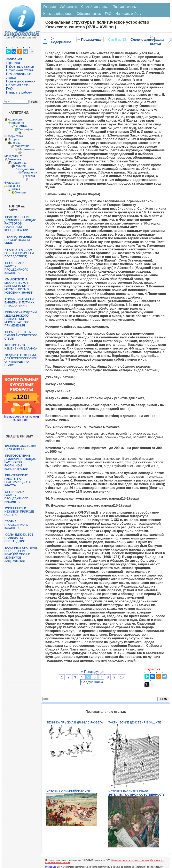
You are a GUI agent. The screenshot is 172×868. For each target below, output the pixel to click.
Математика (26, 149)
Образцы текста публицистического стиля (21, 335)
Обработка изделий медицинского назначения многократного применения (20, 319)
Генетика (21, 126)
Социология (26, 169)
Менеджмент (13, 156)
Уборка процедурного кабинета (16, 525)
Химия (16, 189)
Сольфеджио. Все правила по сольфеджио (19, 538)
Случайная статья (20, 70)
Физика (30, 176)
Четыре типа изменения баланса (21, 347)
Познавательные (126, 7)
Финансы (14, 186)
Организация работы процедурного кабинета (16, 268)
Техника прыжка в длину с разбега (75, 722)
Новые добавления (21, 81)
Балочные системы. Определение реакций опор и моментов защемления (21, 554)
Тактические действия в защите (135, 722)
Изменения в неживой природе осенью (19, 512)
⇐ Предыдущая (90, 40)
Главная (50, 7)
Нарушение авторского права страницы (130, 860)
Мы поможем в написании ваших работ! (21, 418)
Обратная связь (18, 85)
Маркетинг (22, 146)
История (13, 139)
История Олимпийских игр (68, 791)
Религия (20, 166)
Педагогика (19, 163)
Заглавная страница (14, 61)
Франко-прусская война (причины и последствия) (19, 253)
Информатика (14, 136)
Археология (16, 119)
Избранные (69, 7)
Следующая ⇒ (142, 40)
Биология (18, 123)
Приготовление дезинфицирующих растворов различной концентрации (20, 223)
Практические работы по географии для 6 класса (17, 480)
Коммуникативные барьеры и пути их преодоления (20, 302)
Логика (16, 143)
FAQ (9, 89)
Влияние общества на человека (20, 447)
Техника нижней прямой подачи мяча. (18, 240)
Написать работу (19, 92)
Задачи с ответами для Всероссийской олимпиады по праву (21, 360)
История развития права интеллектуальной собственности (136, 793)
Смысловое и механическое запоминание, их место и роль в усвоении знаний (19, 286)
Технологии (29, 172)
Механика (14, 159)
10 (122, 677)
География (25, 129)
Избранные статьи (20, 67)
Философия (12, 183)
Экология (21, 192)
